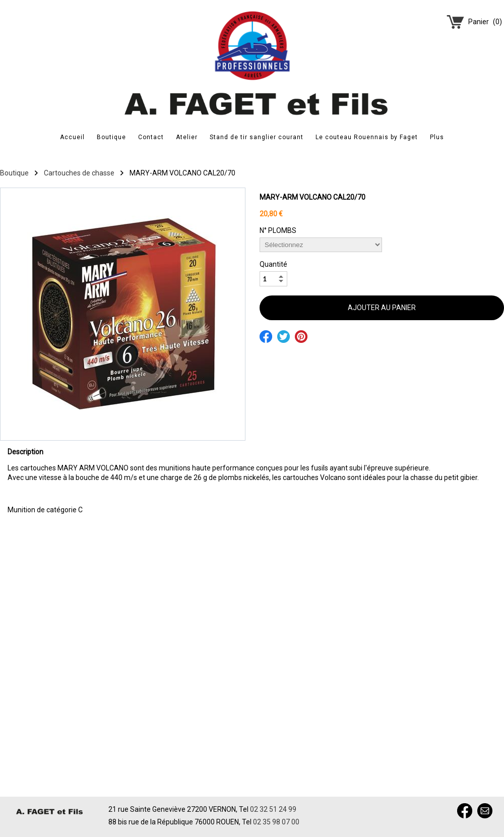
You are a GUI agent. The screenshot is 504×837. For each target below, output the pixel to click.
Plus (437, 137)
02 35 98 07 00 (276, 822)
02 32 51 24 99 (273, 809)
